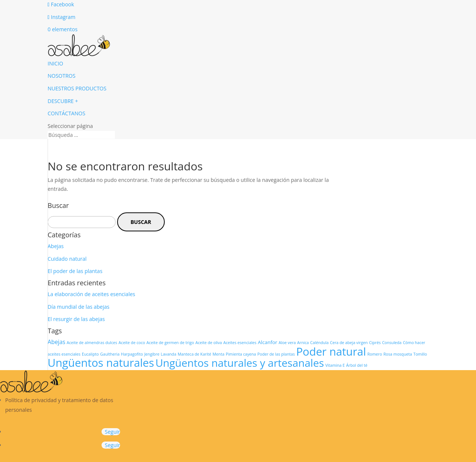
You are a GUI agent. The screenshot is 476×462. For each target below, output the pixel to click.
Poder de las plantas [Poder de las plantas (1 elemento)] (276, 354)
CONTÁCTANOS (66, 113)
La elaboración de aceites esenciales (91, 294)
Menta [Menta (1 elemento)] (219, 354)
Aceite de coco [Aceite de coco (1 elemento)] (132, 343)
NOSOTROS (62, 76)
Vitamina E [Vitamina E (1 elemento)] (335, 365)
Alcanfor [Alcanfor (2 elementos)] (267, 342)
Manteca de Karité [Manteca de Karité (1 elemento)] (194, 354)
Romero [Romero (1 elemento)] (375, 354)
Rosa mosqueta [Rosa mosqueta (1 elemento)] (398, 354)
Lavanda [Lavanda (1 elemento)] (168, 354)
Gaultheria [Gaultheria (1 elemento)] (110, 354)
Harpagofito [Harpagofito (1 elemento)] (132, 354)
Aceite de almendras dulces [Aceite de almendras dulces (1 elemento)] (92, 343)
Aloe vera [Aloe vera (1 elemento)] (287, 343)
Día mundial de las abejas (78, 307)
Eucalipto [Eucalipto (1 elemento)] (90, 354)
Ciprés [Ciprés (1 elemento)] (375, 343)
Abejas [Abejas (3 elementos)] (57, 342)
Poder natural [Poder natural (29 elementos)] (331, 352)
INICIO (55, 63)
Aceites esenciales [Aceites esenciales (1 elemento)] (240, 343)
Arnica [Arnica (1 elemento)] (303, 343)
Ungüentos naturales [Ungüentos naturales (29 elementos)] (101, 363)
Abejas (56, 246)
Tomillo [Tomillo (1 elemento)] (420, 354)
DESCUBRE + (63, 101)
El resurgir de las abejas (76, 319)
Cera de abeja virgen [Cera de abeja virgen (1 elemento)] (349, 343)
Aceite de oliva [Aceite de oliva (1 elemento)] (208, 343)
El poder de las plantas (75, 271)
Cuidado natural (67, 259)
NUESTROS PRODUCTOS (77, 88)
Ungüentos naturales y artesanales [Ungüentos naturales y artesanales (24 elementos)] (240, 363)
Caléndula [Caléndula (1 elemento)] (319, 343)
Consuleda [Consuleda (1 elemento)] (392, 343)
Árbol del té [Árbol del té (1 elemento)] (357, 365)
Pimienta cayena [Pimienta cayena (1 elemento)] (241, 354)
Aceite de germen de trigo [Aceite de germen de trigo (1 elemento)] (170, 343)
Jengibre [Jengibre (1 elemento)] (152, 354)
